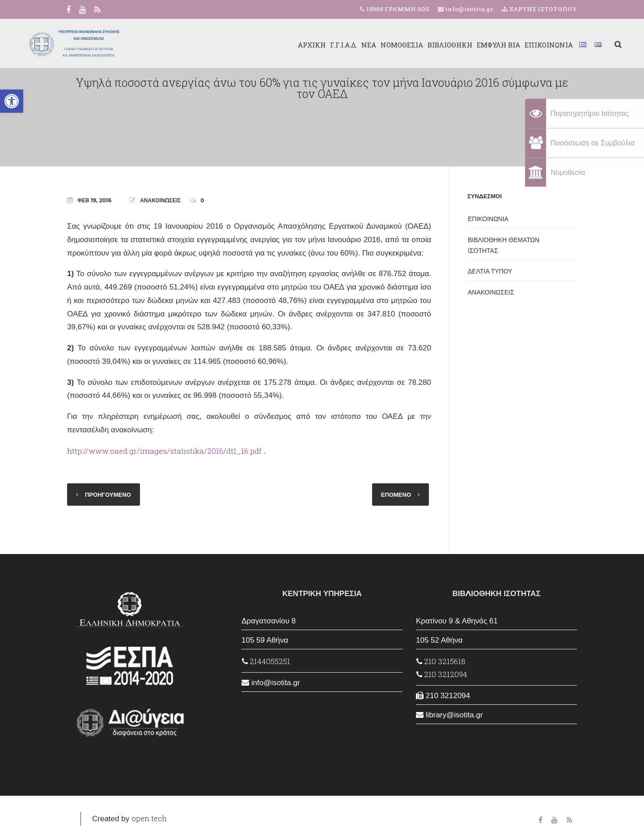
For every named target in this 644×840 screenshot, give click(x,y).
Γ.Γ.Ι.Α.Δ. (299, 45)
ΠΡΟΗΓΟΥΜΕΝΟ (108, 495)
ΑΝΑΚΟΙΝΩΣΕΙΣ (160, 200)
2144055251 (266, 661)
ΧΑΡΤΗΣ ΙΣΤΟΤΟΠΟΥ (539, 9)
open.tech (149, 818)
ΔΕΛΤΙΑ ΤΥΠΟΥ (490, 271)
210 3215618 (441, 661)
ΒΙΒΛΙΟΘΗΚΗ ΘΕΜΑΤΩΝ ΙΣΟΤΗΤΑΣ (504, 245)
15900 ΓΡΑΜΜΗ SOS (398, 9)
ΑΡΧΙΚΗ (267, 45)
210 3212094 (442, 674)
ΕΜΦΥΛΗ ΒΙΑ (454, 45)
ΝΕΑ (324, 45)
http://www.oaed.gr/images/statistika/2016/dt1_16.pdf (164, 451)
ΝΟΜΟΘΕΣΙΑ (357, 45)
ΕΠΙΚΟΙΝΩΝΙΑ (504, 45)
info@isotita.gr (468, 9)
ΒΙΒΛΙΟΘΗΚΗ (405, 45)
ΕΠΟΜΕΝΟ (396, 495)
